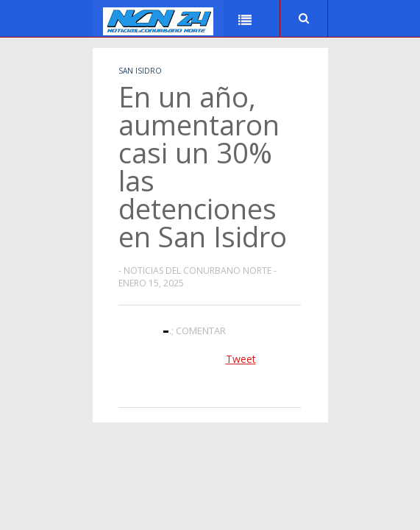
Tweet (241, 359)
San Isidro (140, 71)
